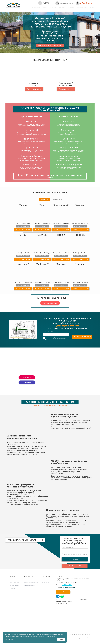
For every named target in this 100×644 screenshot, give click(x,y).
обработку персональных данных (80, 554)
